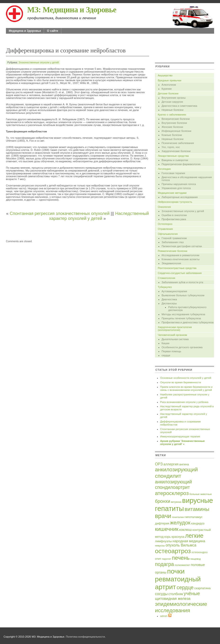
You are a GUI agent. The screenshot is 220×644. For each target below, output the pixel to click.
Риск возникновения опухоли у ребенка (184, 402)
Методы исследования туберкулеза (183, 314)
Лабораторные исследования (180, 197)
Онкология (164, 207)
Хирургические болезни (176, 151)
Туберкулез (165, 287)
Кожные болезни (172, 135)
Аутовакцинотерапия (174, 291)
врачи (163, 516)
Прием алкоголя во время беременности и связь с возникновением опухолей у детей (186, 388)
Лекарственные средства (173, 156)
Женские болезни (172, 127)
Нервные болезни (172, 110)
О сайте (52, 31)
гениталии (178, 517)
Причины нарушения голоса (179, 184)
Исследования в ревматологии (180, 255)
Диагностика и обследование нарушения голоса (187, 179)
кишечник (167, 529)
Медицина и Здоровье (25, 31)
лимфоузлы (163, 541)
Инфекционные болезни (176, 131)
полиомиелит (182, 565)
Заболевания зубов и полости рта (182, 282)
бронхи (163, 501)
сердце (166, 355)
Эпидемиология (171, 263)
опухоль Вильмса (181, 545)
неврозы (160, 546)
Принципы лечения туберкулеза (181, 318)
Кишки (165, 343)
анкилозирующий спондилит (176, 473)
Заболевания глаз (173, 242)
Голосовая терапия (173, 173)
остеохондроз (200, 552)
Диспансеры (169, 303)
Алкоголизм (169, 85)
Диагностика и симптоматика (179, 106)
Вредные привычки (169, 80)
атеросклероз (172, 493)
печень (181, 558)
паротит (166, 559)
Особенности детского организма (182, 347)
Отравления (165, 229)
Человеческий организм (172, 335)
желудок (180, 523)
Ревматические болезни (173, 251)
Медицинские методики (172, 193)
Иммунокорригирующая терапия (180, 436)
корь (168, 537)
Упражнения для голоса (176, 188)
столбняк (176, 594)
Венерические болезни (176, 119)
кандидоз (198, 523)
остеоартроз (173, 551)
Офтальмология (168, 234)
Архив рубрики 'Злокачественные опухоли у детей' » (182, 442)
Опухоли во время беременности (180, 382)
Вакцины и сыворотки (175, 160)
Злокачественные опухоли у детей (39, 62)
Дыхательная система (175, 339)
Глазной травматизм (174, 238)
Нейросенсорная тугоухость (175, 202)
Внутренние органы (174, 98)
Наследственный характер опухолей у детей (99, 216)
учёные (192, 593)
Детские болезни (168, 93)
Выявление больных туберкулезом (183, 295)
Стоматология (166, 278)
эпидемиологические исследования (181, 607)
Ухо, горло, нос (171, 147)
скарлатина (202, 588)
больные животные (201, 494)
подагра (164, 564)
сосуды (161, 594)
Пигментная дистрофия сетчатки (182, 246)
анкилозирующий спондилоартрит (173, 484)
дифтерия (162, 523)
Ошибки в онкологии (174, 215)
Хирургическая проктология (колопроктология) (175, 329)
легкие (194, 536)
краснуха (178, 537)
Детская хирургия (172, 102)
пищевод (196, 559)
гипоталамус (194, 517)
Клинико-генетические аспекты (181, 259)
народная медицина (189, 541)
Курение (167, 89)
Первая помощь (171, 351)
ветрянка (176, 502)
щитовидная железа (173, 598)
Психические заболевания (178, 143)
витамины (197, 509)
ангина (184, 464)
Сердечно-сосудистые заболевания (180, 273)
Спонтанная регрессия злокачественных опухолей (60, 213)
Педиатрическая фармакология (181, 164)
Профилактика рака (174, 219)
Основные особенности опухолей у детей (186, 378)
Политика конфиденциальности (85, 637)
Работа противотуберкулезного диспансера (187, 309)
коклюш (186, 530)
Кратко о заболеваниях (172, 115)
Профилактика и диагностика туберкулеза (188, 322)
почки (176, 571)
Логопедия (164, 169)
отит (158, 559)
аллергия (171, 464)
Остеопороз (165, 224)
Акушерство (165, 75)
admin (164, 616)
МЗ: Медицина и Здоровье (72, 10)
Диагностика (169, 299)
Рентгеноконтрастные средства (177, 268)
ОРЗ (159, 464)
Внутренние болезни (174, 123)
